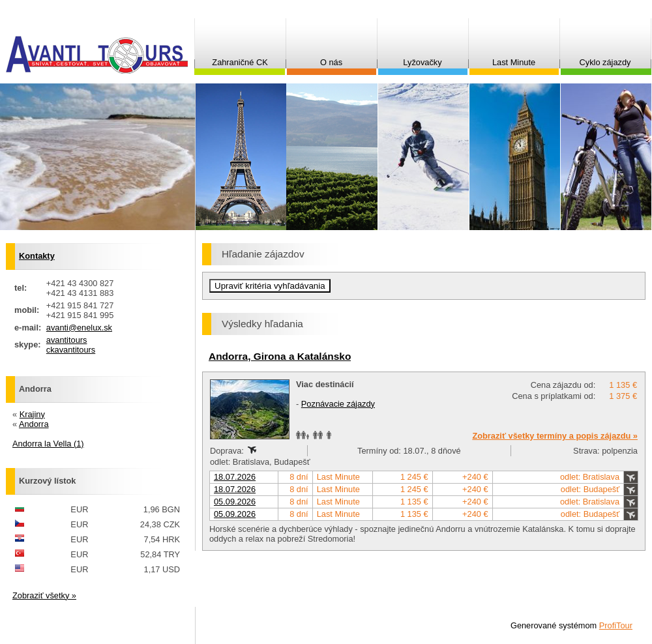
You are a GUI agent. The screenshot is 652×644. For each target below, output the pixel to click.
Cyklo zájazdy (605, 62)
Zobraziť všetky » (44, 595)
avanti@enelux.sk (79, 328)
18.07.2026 (235, 477)
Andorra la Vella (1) (48, 444)
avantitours (67, 340)
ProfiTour (616, 625)
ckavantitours (71, 350)
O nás (331, 62)
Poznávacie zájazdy (338, 404)
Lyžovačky (422, 62)
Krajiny (32, 414)
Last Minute (514, 62)
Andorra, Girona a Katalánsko (280, 356)
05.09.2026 (235, 502)
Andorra (34, 424)
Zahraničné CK (240, 62)
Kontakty (37, 256)
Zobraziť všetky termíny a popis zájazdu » (555, 436)
